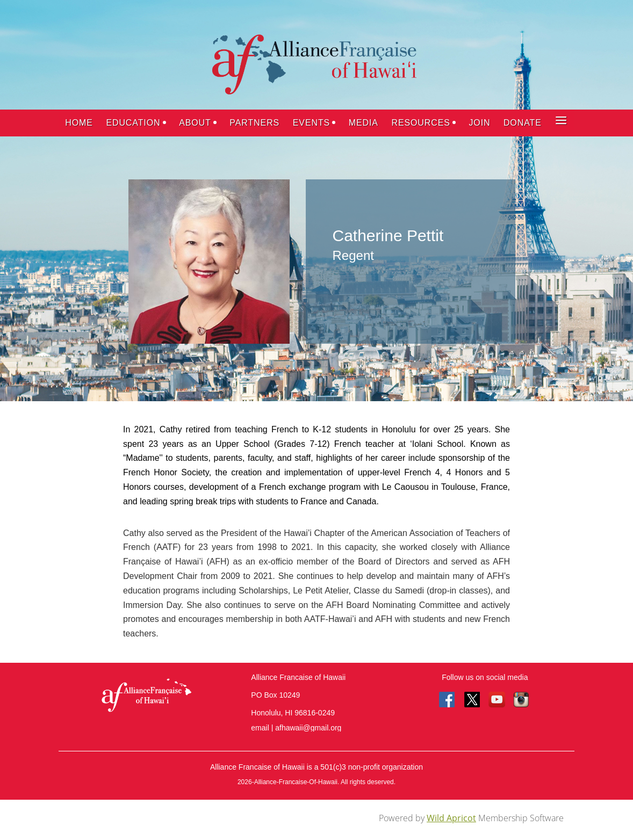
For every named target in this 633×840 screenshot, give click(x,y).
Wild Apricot (451, 818)
